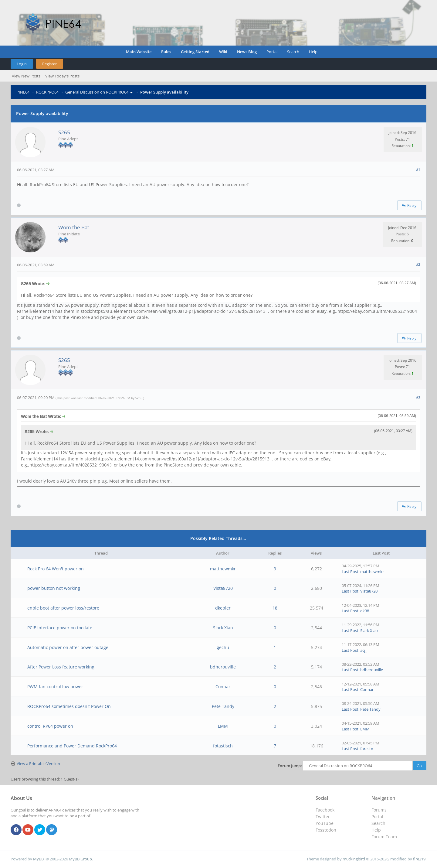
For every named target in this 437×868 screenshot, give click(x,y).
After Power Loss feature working (61, 667)
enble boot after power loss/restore (63, 608)
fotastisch (223, 746)
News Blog (247, 52)
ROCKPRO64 (47, 92)
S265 (64, 132)
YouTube (325, 823)
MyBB (38, 859)
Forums (379, 810)
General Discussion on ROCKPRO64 (97, 92)
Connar (223, 687)
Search (293, 52)
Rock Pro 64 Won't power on (56, 569)
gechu (223, 647)
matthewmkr (223, 569)
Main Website (139, 52)
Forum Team (384, 837)
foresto (367, 749)
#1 (418, 169)
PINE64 (23, 92)
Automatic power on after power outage (68, 647)
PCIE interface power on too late (60, 628)
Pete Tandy (223, 706)
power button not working (54, 588)
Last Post (350, 572)
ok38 (365, 611)
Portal (272, 52)
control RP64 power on (50, 726)
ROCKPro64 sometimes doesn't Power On (69, 706)
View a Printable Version (38, 764)
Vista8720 (223, 588)
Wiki (223, 52)
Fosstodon (326, 830)
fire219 (419, 859)
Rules (166, 52)
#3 (418, 397)
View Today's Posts (62, 76)
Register (49, 64)
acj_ (364, 650)
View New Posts (26, 76)
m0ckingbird (354, 859)
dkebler (223, 608)
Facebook (325, 810)
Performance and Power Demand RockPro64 (72, 746)
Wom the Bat (74, 227)
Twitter (323, 817)
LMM (223, 726)
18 (275, 608)
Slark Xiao (223, 628)
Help (313, 52)
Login (22, 64)
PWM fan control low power (55, 687)
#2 (418, 264)
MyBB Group (80, 859)
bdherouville (223, 667)
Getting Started (195, 52)
